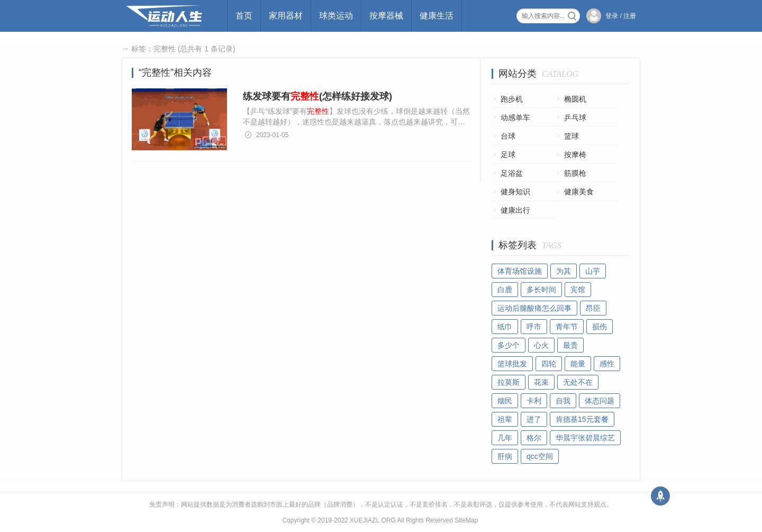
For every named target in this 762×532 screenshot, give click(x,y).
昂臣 (593, 308)
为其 (564, 271)
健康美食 (579, 192)
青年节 (567, 327)
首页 (244, 16)
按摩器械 (386, 16)
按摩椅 (575, 155)
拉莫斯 (509, 382)
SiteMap (466, 520)
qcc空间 (540, 456)
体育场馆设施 (520, 271)
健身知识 (515, 192)
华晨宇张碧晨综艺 (585, 438)
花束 (541, 382)
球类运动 (336, 16)
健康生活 (437, 16)
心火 (541, 345)
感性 (607, 364)
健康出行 (515, 210)
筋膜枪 (575, 173)
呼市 (534, 327)
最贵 (570, 345)
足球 (508, 155)
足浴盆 (512, 173)
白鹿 (505, 290)
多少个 (509, 345)
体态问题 (600, 401)
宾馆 (578, 290)
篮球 (571, 136)
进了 (534, 419)
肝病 (505, 456)
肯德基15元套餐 (582, 419)
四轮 (549, 364)
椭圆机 (575, 99)
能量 (578, 364)
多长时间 (541, 290)
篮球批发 (512, 364)
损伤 (600, 327)
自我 (563, 401)
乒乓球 (575, 118)
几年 (505, 438)
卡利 (534, 401)
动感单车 (515, 118)
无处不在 (578, 382)
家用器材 (286, 16)
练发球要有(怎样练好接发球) (317, 96)
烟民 (505, 401)
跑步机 (512, 99)
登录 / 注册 (621, 16)
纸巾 (505, 327)
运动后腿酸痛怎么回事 (534, 308)
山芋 (593, 271)
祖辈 (505, 419)
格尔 (534, 438)
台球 (508, 136)
